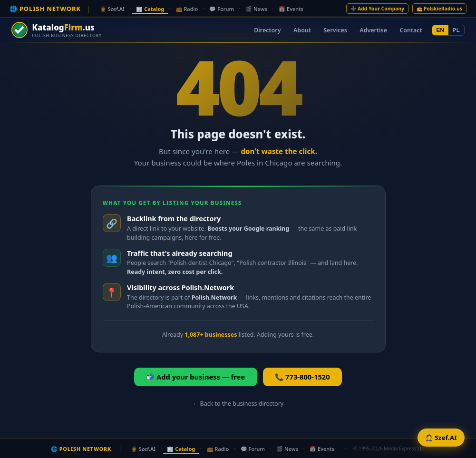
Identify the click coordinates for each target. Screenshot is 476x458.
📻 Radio (187, 9)
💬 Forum (221, 9)
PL (456, 30)
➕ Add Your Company (377, 9)
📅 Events (291, 9)
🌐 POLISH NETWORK (45, 9)
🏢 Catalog (150, 9)
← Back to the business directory (238, 404)
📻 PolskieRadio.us (439, 9)
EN (441, 30)
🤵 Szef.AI (112, 9)
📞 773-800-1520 (302, 377)
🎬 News (256, 9)
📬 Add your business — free (195, 377)
